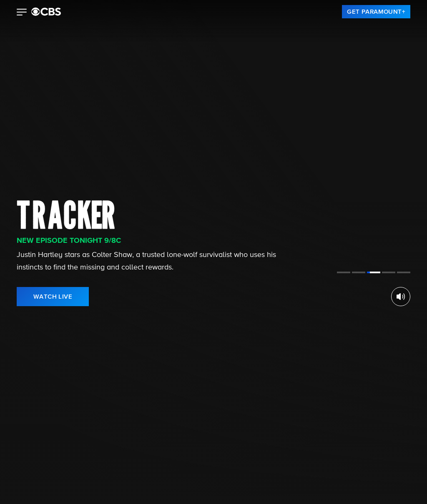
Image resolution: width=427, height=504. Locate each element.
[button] (22, 13)
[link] (376, 12)
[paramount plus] (46, 12)
